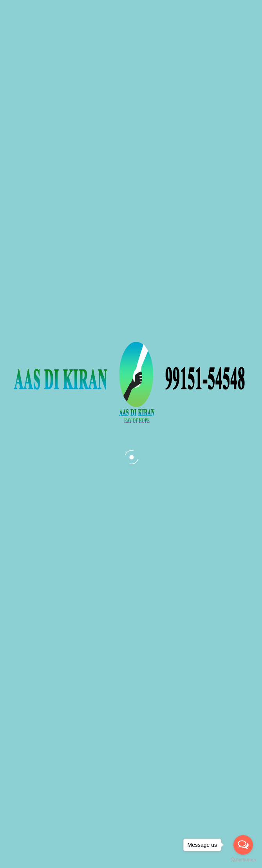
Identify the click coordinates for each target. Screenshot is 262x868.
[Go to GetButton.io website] (243, 860)
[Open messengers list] (243, 845)
